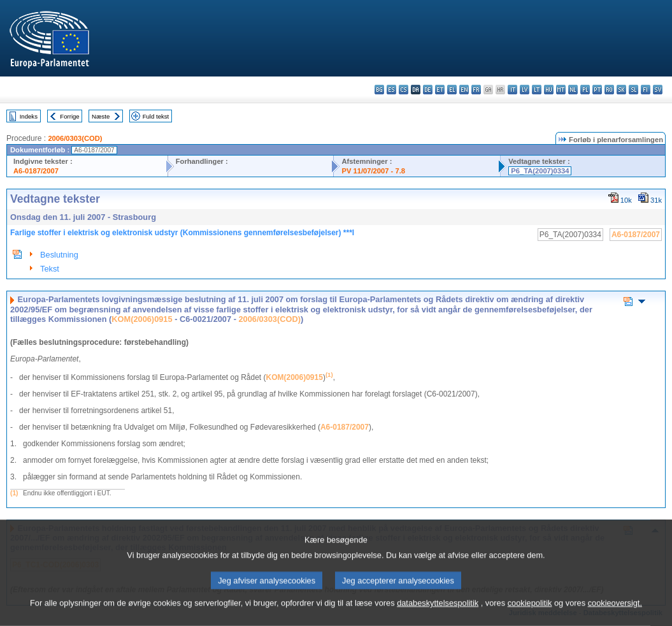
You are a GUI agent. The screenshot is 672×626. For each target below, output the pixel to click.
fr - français (476, 90)
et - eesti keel (440, 90)
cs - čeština (404, 90)
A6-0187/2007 (36, 171)
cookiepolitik (530, 615)
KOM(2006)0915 (142, 319)
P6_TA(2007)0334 (540, 171)
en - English (464, 90)
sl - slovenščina (633, 90)
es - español (391, 90)
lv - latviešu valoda (525, 90)
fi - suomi (646, 90)
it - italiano (512, 90)
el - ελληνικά (452, 90)
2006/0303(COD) (75, 138)
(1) (14, 493)
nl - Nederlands (573, 90)
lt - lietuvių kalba (537, 90)
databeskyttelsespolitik (438, 615)
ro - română (609, 90)
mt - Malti (561, 90)
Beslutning (59, 255)
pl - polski (585, 90)
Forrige (69, 116)
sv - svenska (658, 90)
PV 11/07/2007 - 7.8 (373, 171)
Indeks (29, 116)
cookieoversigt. (615, 615)
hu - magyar (549, 90)
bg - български (379, 90)
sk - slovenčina (621, 90)
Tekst (50, 269)
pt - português (597, 90)
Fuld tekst (156, 116)
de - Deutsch (428, 90)
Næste (101, 116)
